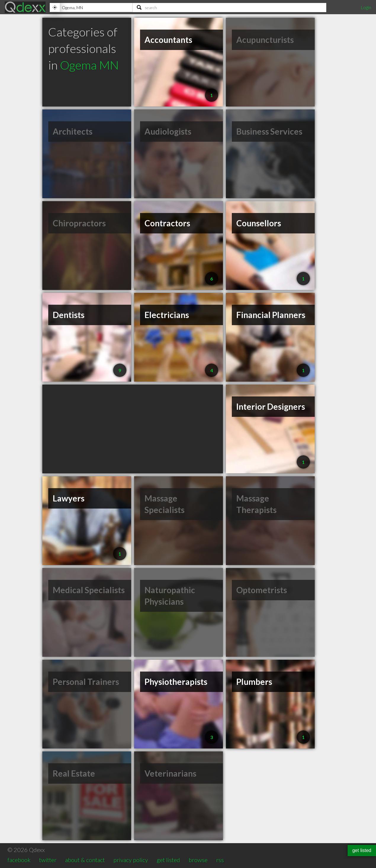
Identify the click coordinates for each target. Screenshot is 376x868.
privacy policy (131, 860)
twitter (48, 860)
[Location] (91, 7)
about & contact (85, 860)
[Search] (229, 7)
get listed (168, 860)
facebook (19, 860)
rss (220, 860)
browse (198, 860)
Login (366, 7)
